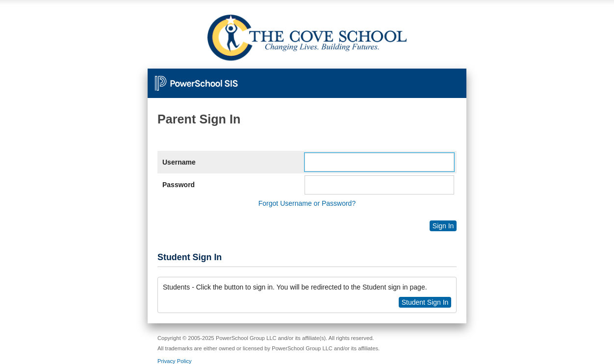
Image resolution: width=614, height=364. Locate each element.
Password (179, 185)
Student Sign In (425, 302)
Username (179, 162)
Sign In (443, 226)
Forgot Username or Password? (307, 203)
